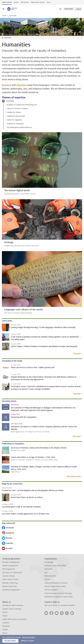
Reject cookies (28, 641)
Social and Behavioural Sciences (56, 583)
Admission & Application (11, 590)
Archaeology (49, 562)
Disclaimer (6, 626)
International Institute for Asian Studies (59, 597)
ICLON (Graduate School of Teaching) (58, 593)
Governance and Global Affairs (55, 566)
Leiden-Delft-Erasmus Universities (14, 619)
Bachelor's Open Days (10, 583)
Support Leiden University (12, 609)
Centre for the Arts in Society (17, 109)
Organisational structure (38, 2)
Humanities (10, 101)
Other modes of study (10, 579)
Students (16, 2)
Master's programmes (10, 566)
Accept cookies (10, 641)
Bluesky (7, 538)
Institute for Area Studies (16, 116)
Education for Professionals (12, 573)
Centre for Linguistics (14, 120)
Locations (6, 623)
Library (48, 2)
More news (77, 353)
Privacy (5, 633)
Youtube (7, 549)
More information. (29, 637)
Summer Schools (8, 576)
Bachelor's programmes (11, 562)
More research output (74, 476)
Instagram (8, 533)
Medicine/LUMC (50, 576)
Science (47, 579)
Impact (5, 616)
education (21, 85)
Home (4, 16)
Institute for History (14, 112)
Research (7, 85)
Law (46, 573)
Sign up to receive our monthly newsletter (60, 605)
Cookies (5, 630)
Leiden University (7, 2)
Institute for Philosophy (15, 124)
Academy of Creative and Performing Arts (22, 105)
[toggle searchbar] (60, 9)
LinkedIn (7, 543)
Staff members (25, 2)
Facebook (8, 528)
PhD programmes (9, 569)
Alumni (5, 612)
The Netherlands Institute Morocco (19, 127)
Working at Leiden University (13, 605)
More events (77, 436)
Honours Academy (51, 590)
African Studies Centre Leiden (55, 586)
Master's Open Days (10, 586)
